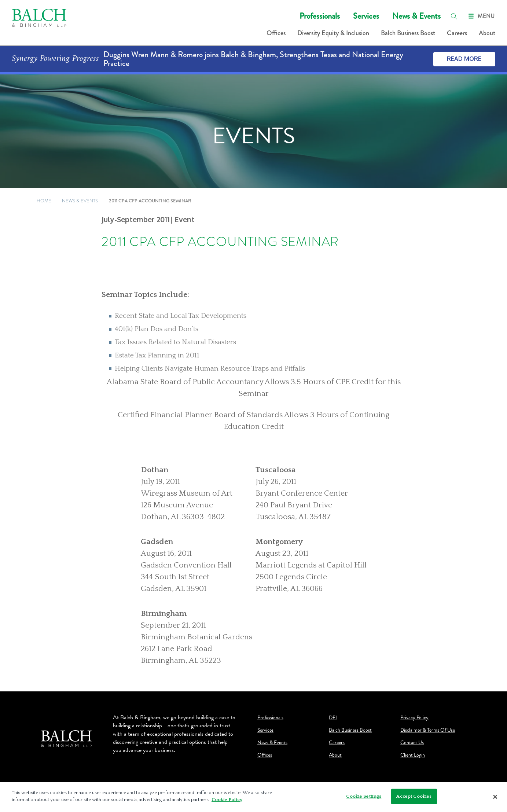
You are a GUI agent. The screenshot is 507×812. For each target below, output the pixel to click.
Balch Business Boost (408, 33)
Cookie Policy (227, 800)
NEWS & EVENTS (80, 201)
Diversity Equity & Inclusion (333, 33)
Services (366, 16)
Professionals (320, 16)
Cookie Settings (364, 796)
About (487, 33)
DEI (333, 718)
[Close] (495, 797)
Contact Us (412, 743)
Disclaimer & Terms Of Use (428, 730)
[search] (454, 16)
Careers (457, 33)
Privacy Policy (414, 718)
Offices (276, 33)
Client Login (413, 755)
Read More (464, 59)
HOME (44, 201)
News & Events (416, 16)
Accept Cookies (414, 796)
